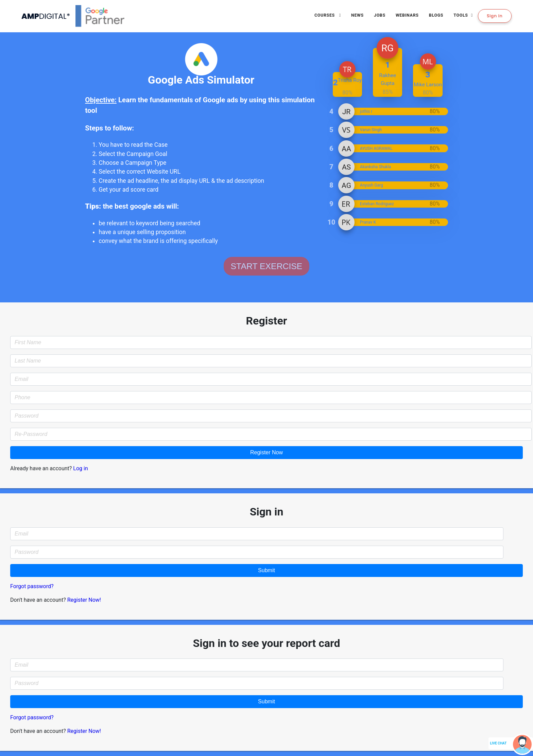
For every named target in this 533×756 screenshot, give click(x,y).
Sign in (495, 16)
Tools (461, 15)
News (357, 15)
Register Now (266, 452)
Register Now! (84, 600)
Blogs (436, 15)
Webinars (407, 15)
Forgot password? (32, 586)
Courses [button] (325, 15)
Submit (266, 570)
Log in (80, 468)
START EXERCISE (267, 266)
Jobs (380, 15)
